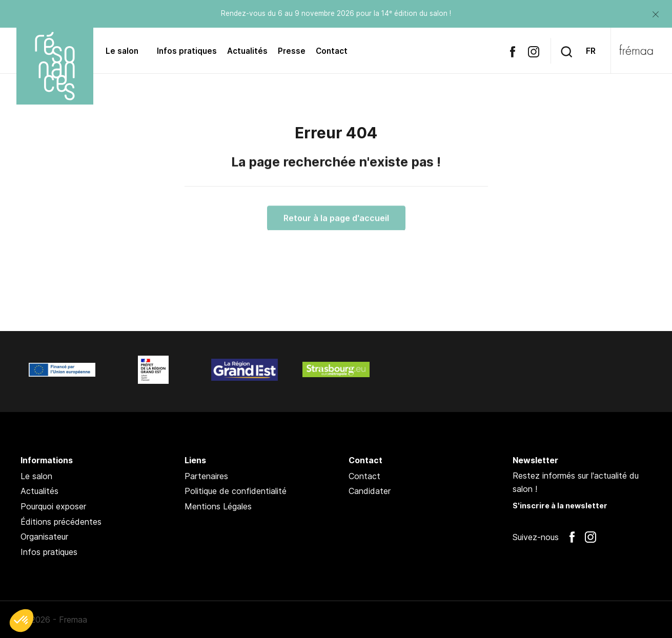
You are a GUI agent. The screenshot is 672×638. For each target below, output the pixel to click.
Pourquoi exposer (53, 506)
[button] (22, 621)
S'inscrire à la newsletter (560, 506)
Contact (332, 51)
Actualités (247, 51)
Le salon (122, 51)
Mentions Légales (218, 506)
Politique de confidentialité (236, 491)
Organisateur (44, 537)
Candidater (370, 491)
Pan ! (625, 620)
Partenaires (206, 476)
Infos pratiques (187, 51)
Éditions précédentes (61, 522)
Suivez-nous (536, 537)
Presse (292, 51)
